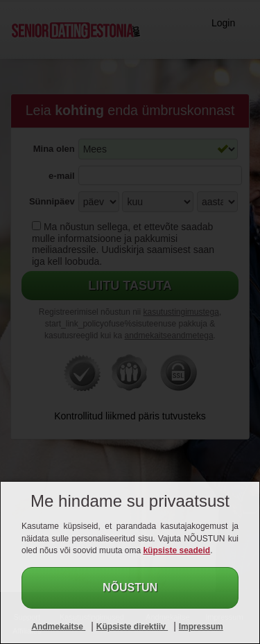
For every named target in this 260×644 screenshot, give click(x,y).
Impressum (201, 627)
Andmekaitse (58, 627)
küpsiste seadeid (176, 550)
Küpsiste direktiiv (132, 627)
